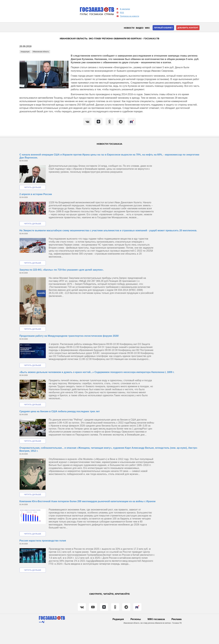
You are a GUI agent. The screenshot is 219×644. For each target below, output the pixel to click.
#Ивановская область (41, 52)
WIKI (147, 28)
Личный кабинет (163, 28)
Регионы (136, 619)
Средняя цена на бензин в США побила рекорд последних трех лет (60, 411)
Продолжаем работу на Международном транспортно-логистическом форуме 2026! (69, 336)
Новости (129, 28)
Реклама (177, 619)
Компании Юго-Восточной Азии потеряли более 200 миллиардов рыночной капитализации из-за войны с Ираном (88, 501)
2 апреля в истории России (36, 194)
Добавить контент (188, 28)
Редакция (118, 619)
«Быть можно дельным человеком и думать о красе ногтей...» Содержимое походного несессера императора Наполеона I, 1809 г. (97, 372)
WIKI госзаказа (156, 619)
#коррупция (25, 52)
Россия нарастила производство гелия (43, 541)
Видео (140, 28)
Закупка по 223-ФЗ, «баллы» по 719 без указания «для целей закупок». (62, 270)
